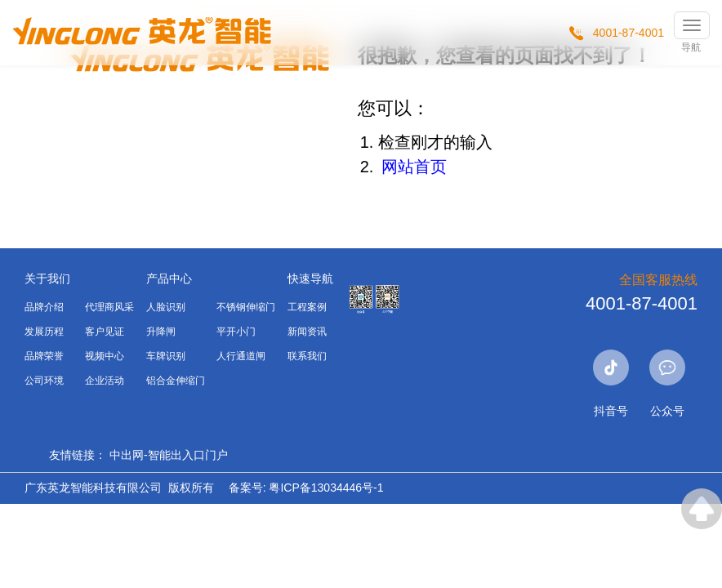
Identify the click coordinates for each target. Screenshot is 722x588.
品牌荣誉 (44, 356)
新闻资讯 (307, 332)
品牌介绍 (44, 307)
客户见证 (105, 332)
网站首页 (414, 167)
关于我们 (47, 278)
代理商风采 (109, 307)
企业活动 (105, 381)
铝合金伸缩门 (176, 381)
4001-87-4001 (628, 33)
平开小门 (236, 332)
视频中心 (105, 356)
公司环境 (44, 381)
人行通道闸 (241, 356)
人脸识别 (166, 307)
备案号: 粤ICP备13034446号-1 (306, 488)
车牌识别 (166, 356)
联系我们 (307, 356)
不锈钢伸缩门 (246, 307)
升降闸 (161, 332)
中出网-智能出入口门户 (169, 455)
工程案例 (307, 307)
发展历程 (44, 332)
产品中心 (169, 278)
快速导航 (310, 278)
